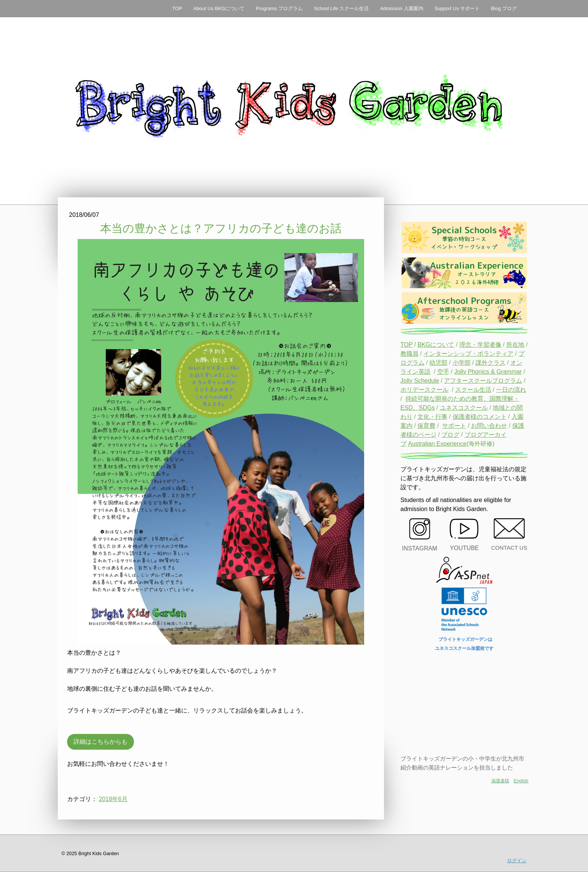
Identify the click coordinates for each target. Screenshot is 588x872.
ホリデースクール (424, 390)
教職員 (409, 354)
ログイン (517, 861)
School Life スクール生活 (341, 8)
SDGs (427, 408)
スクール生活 (473, 390)
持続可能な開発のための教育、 (447, 399)
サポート (454, 426)
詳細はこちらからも (100, 742)
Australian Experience (437, 444)
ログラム (412, 363)
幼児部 (438, 363)
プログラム (507, 381)
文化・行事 (432, 417)
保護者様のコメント (480, 417)
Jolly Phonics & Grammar (488, 372)
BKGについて (436, 345)
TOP (177, 8)
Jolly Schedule (420, 381)
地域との (505, 408)
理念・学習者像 (480, 345)
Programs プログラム (279, 8)
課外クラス (490, 363)
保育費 (426, 426)
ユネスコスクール (464, 408)
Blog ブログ (504, 8)
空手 (443, 372)
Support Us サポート (457, 8)
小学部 (462, 363)
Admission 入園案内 (402, 8)
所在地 (515, 345)
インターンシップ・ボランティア (468, 354)
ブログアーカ (483, 435)
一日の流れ (511, 390)
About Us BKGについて (219, 8)
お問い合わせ (489, 426)
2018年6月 (113, 799)
